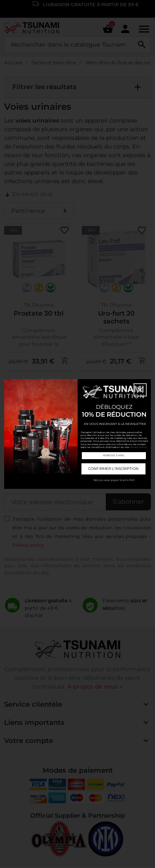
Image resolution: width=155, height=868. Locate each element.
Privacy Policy (138, 447)
